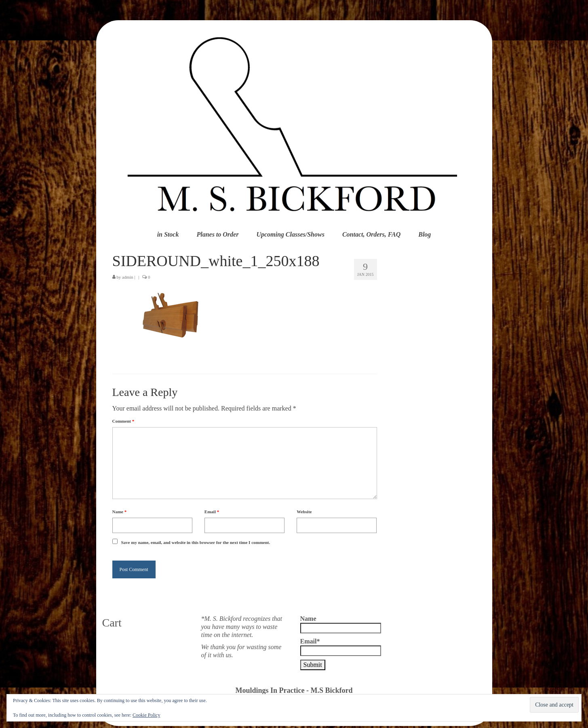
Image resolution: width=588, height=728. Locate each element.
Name (120, 512)
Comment (123, 421)
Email (212, 512)
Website (304, 512)
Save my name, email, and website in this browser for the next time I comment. (196, 542)
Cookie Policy (146, 715)
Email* (341, 647)
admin (128, 277)
